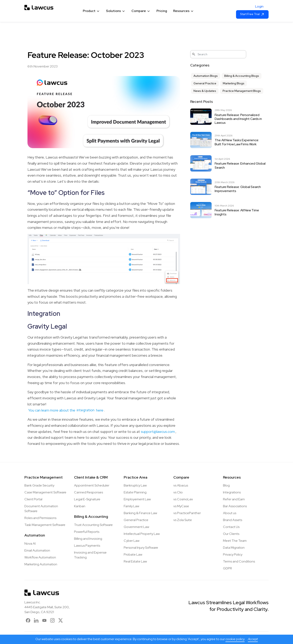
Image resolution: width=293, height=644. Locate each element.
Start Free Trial (252, 14)
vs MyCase (181, 506)
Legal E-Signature (87, 499)
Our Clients (231, 534)
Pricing (162, 11)
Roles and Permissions (40, 518)
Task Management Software (45, 525)
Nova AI (30, 544)
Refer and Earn (234, 499)
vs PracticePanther (187, 513)
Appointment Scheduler (92, 485)
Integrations (232, 492)
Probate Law (133, 554)
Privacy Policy (233, 554)
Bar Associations (235, 506)
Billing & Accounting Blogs (242, 76)
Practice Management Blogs (242, 91)
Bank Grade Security (39, 485)
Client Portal (33, 499)
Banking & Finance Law (140, 513)
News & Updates (205, 91)
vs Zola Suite (183, 520)
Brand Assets (233, 520)
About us (230, 513)
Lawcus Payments (87, 546)
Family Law (131, 506)
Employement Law (137, 499)
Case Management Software (45, 492)
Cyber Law (132, 541)
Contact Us (231, 527)
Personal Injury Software (141, 548)
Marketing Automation (41, 564)
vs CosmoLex (183, 499)
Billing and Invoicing (88, 539)
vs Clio (178, 492)
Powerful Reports (87, 532)
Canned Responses (89, 492)
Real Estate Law (135, 561)
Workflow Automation (40, 557)
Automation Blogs (206, 76)
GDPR (227, 568)
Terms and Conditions (239, 561)
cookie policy (235, 639)
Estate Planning (135, 492)
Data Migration (234, 548)
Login (259, 6)
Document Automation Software (41, 509)
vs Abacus (181, 485)
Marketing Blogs (234, 83)
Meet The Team (235, 541)
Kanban (80, 506)
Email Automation (37, 550)
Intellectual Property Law (142, 534)
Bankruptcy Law (135, 485)
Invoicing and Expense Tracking (90, 555)
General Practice (205, 83)
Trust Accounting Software (93, 525)
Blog (226, 485)
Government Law (136, 527)
